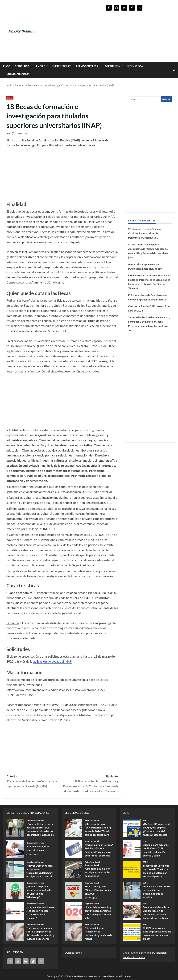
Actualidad (22, 66)
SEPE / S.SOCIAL (136, 66)
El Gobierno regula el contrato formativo (15, 849)
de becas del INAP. (53, 661)
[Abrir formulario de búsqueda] (174, 70)
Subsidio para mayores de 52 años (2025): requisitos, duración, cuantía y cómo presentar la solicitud (132, 849)
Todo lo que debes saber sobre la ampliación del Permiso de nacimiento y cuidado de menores (15, 932)
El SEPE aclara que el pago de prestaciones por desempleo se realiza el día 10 (132, 932)
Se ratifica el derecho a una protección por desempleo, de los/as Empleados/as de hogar (132, 911)
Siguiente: (91, 784)
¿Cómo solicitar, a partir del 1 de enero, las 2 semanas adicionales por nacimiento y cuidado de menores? (15, 828)
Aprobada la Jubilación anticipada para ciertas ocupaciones (74, 870)
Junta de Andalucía (18, 74)
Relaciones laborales (35, 820)
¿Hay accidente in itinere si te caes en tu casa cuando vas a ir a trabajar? (15, 911)
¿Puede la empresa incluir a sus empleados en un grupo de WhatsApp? (15, 890)
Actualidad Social (92, 862)
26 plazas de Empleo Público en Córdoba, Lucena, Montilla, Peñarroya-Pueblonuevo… (146, 233)
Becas (10, 98)
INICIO (7, 66)
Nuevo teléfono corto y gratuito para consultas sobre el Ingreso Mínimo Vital (74, 911)
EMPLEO (41, 66)
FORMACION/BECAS (87, 66)
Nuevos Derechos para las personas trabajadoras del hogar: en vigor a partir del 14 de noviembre (15, 870)
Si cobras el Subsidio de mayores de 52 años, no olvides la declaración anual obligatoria (132, 870)
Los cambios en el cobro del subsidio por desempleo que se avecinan (132, 890)
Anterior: (34, 782)
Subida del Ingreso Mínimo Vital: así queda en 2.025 (74, 890)
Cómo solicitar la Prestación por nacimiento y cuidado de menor (74, 932)
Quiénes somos (73, 953)
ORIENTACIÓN (113, 66)
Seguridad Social (92, 820)
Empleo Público (62, 66)
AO (8, 134)
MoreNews (108, 976)
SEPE (145, 820)
